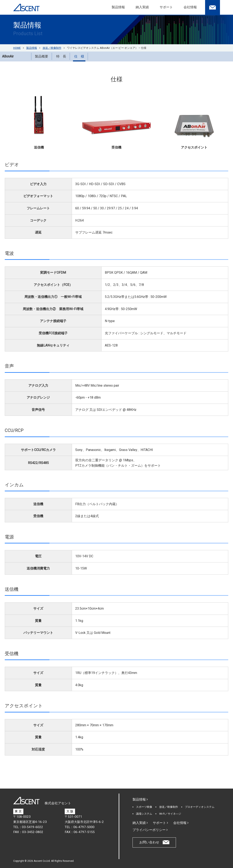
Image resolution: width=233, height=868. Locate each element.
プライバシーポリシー (150, 830)
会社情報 (190, 7)
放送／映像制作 (169, 807)
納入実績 (142, 7)
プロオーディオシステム (200, 807)
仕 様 (79, 56)
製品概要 (42, 56)
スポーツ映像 (144, 807)
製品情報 (118, 7)
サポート (166, 7)
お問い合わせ (149, 842)
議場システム (144, 814)
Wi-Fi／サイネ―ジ (170, 814)
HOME (17, 48)
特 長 (61, 56)
